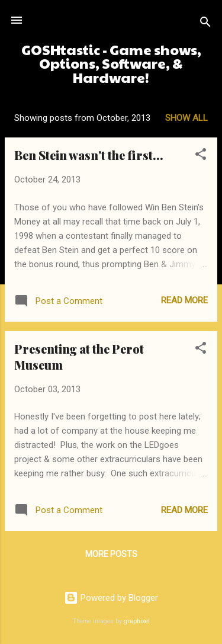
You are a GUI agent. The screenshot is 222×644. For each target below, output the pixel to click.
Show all (186, 118)
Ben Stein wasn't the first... (89, 155)
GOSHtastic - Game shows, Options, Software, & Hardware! (111, 63)
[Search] (205, 24)
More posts (111, 554)
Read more (184, 300)
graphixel (137, 621)
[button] (201, 156)
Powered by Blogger (111, 598)
